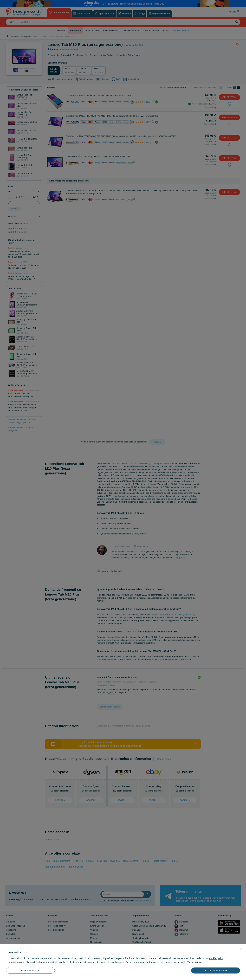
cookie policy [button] (216, 958)
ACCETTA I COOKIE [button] (216, 970)
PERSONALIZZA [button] (30, 970)
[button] (241, 949)
